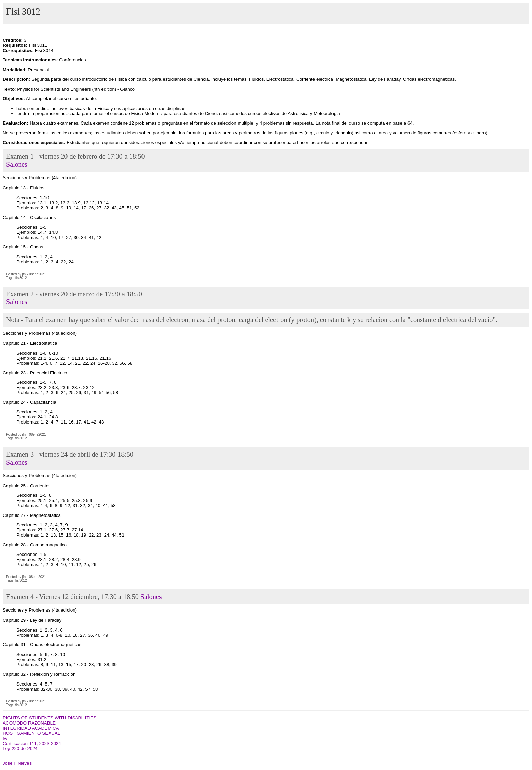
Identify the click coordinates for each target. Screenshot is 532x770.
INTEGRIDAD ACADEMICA (31, 728)
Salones (17, 164)
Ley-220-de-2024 (20, 748)
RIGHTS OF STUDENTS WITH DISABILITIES (50, 718)
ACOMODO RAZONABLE (29, 723)
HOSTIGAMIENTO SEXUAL (31, 733)
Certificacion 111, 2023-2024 (32, 743)
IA (5, 738)
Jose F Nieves (17, 763)
